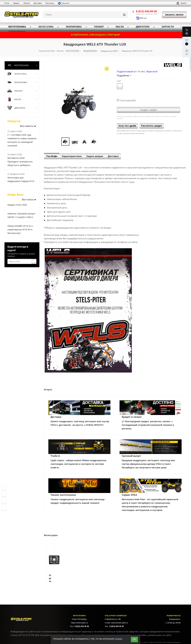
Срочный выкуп (131, 456)
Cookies (118, 639)
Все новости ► (28, 126)
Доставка (56, 417)
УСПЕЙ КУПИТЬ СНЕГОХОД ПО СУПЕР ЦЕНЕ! (96, 35)
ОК (134, 639)
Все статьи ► (29, 199)
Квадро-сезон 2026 (17, 205)
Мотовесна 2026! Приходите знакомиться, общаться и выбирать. (20, 162)
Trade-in (55, 456)
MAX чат (141, 18)
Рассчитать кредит (152, 126)
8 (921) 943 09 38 (82, 626)
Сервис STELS (129, 495)
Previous (58, 142)
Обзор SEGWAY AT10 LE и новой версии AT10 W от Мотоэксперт (20, 230)
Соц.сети (64, 3)
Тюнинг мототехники (63, 495)
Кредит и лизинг (132, 417)
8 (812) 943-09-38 (146, 11)
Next (101, 142)
